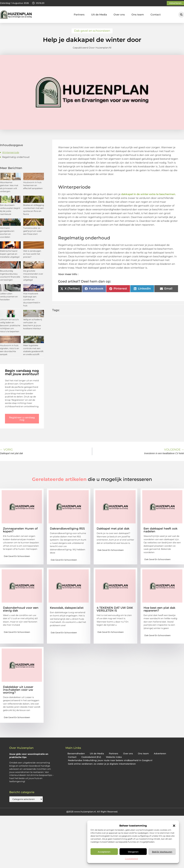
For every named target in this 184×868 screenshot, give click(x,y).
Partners (79, 15)
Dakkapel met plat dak (113, 529)
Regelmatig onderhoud (16, 157)
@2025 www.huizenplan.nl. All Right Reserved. (92, 812)
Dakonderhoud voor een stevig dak (21, 609)
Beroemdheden (76, 754)
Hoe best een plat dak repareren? (159, 609)
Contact (156, 15)
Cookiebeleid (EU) (91, 757)
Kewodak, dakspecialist (67, 608)
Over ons (119, 15)
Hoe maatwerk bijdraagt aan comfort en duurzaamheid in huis (32, 300)
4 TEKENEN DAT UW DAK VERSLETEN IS (115, 609)
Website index (114, 757)
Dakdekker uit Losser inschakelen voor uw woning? (18, 690)
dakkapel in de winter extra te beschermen (148, 194)
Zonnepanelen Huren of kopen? (20, 530)
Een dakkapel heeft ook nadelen (160, 530)
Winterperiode (11, 152)
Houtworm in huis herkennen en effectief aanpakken (33, 185)
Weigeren (133, 852)
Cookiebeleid (131, 859)
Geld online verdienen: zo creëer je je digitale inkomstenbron (102, 764)
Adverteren (160, 754)
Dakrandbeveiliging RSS (67, 529)
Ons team (138, 15)
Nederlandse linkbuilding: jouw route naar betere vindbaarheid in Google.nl (110, 760)
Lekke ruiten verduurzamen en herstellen (9, 297)
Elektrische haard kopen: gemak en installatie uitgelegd (10, 254)
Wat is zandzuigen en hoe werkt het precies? (32, 254)
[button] (174, 826)
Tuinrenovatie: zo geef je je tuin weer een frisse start (32, 231)
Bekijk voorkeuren (162, 852)
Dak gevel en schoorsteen (92, 31)
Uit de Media (99, 15)
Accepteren (104, 852)
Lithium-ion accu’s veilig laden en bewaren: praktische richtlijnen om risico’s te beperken (10, 325)
